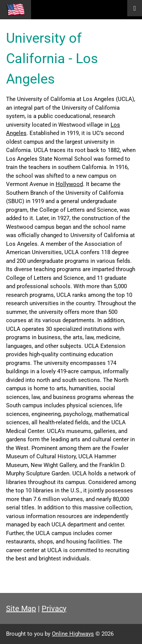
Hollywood (69, 184)
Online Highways (73, 634)
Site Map (21, 608)
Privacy (54, 608)
